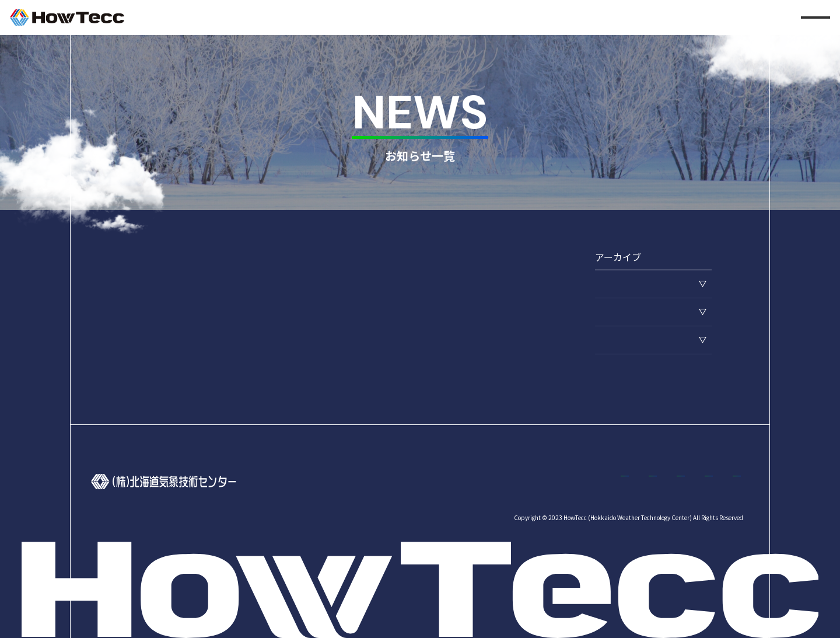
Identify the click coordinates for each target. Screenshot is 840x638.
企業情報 (460, 481)
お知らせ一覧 (650, 481)
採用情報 (581, 481)
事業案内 (520, 481)
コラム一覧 (723, 481)
